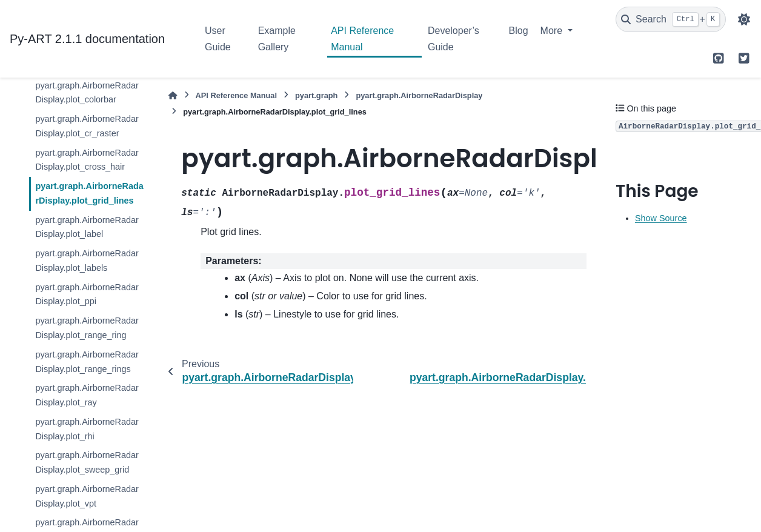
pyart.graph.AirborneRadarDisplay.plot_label (87, 227)
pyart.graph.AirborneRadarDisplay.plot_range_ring (87, 328)
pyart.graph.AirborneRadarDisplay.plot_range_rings (87, 362)
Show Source (661, 218)
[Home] (173, 95)
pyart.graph (316, 95)
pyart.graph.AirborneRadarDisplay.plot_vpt (87, 496)
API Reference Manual (362, 38)
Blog (519, 31)
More (553, 31)
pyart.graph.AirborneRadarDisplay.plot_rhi (87, 429)
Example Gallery (277, 38)
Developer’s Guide (454, 38)
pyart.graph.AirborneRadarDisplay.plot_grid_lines (89, 193)
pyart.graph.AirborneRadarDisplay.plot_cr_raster (87, 126)
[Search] (671, 19)
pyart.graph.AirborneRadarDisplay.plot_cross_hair (87, 160)
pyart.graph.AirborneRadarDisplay (419, 95)
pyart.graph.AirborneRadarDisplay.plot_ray (87, 395)
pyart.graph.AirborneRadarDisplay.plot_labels (87, 261)
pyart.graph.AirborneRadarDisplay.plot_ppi (87, 294)
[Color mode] (744, 19)
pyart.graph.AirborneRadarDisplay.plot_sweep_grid (87, 462)
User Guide (218, 38)
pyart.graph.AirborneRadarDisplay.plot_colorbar (87, 93)
